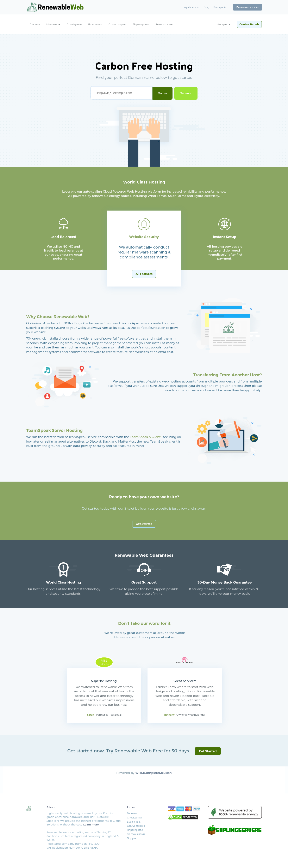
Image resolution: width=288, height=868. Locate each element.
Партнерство (141, 24)
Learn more (91, 824)
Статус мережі (117, 24)
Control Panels (249, 24)
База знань (95, 24)
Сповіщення (74, 24)
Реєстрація (220, 7)
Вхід (206, 7)
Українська (191, 7)
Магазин (53, 24)
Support (132, 838)
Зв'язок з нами (164, 24)
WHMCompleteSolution (154, 773)
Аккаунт (224, 24)
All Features (144, 274)
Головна (35, 24)
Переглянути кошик (248, 7)
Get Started (144, 524)
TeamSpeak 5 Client (145, 437)
